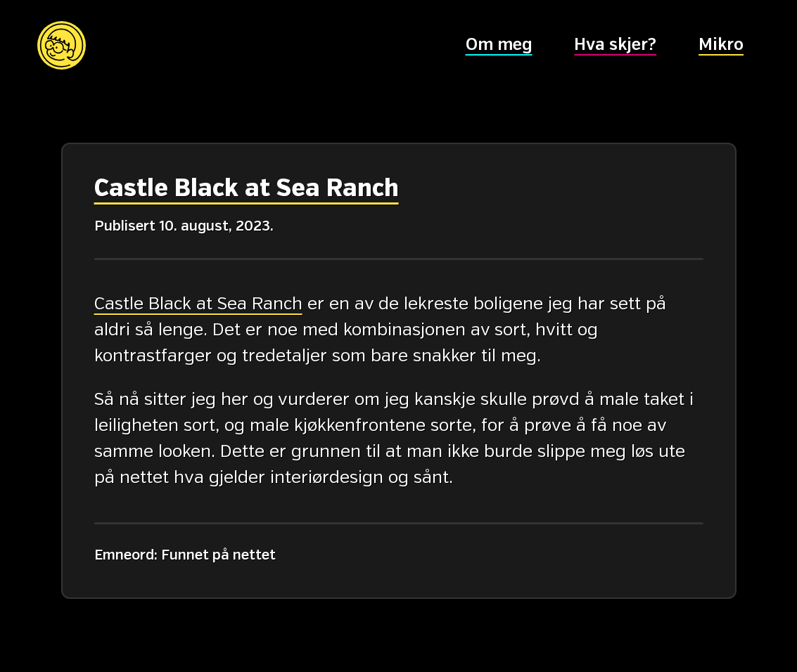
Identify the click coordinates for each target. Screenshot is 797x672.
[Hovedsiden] (62, 45)
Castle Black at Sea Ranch (246, 189)
